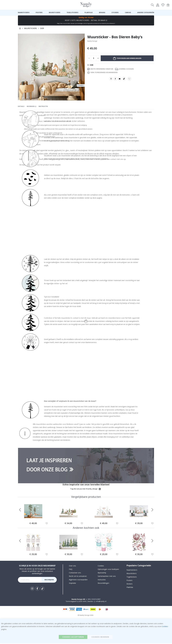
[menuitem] (24, 13)
